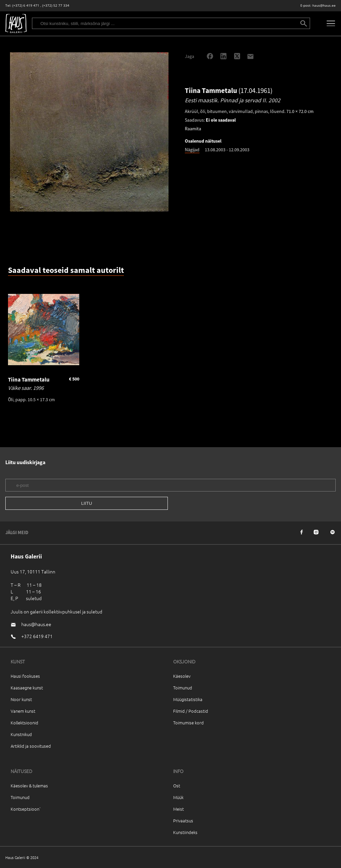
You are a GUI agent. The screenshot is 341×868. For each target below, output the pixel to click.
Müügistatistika (188, 699)
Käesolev (182, 676)
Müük (178, 797)
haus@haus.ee (324, 5)
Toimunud (183, 688)
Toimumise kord (188, 723)
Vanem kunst (23, 711)
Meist (178, 809)
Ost (177, 786)
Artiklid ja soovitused (31, 746)
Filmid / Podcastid (191, 711)
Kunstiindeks (185, 832)
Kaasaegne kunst (27, 688)
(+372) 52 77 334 (56, 5)
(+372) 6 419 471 (26, 5)
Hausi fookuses (25, 676)
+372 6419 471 (37, 636)
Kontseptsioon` (26, 809)
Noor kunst (21, 699)
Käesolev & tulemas (29, 786)
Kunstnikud (21, 734)
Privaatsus (183, 821)
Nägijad (192, 150)
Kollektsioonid (24, 723)
